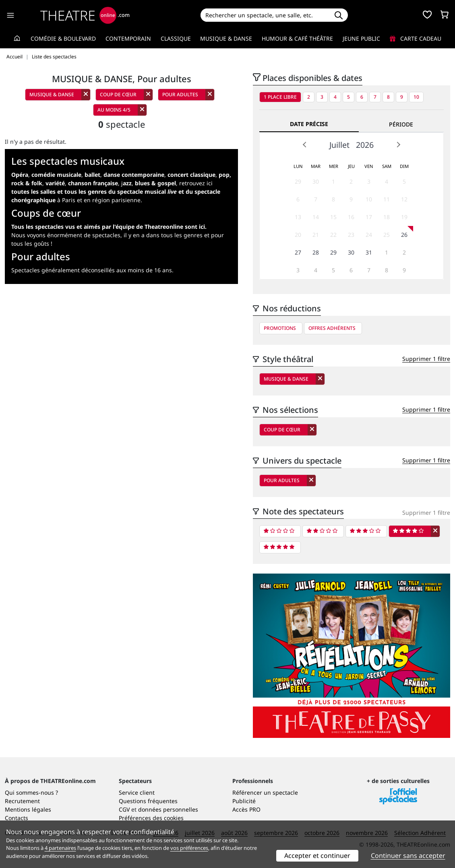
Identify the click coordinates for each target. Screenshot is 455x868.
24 (369, 235)
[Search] (265, 15)
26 (404, 235)
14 (316, 217)
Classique (176, 38)
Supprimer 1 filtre (426, 359)
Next (398, 145)
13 (298, 217)
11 (387, 199)
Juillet (339, 145)
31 (369, 252)
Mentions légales (28, 809)
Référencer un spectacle (265, 792)
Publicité (244, 801)
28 (316, 252)
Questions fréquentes (148, 801)
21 (316, 235)
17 (369, 217)
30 (316, 181)
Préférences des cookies (151, 818)
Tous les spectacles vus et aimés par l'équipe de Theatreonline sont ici (108, 227)
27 (298, 252)
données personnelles (168, 809)
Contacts (17, 818)
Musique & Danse (226, 38)
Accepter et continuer (317, 856)
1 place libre (280, 97)
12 (404, 199)
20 (298, 235)
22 (333, 235)
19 (404, 217)
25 (387, 235)
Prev (305, 145)
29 (298, 181)
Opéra (20, 175)
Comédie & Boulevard (63, 38)
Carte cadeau (416, 38)
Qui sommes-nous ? (31, 792)
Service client (137, 792)
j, (149, 183)
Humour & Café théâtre (297, 38)
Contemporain (128, 38)
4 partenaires (60, 848)
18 (387, 217)
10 (416, 97)
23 (351, 235)
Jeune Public (361, 38)
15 (333, 217)
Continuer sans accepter (408, 856)
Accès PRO (246, 809)
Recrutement (22, 801)
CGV (124, 809)
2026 (365, 145)
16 (351, 217)
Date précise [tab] (309, 124)
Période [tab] (401, 124)
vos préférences (189, 848)
